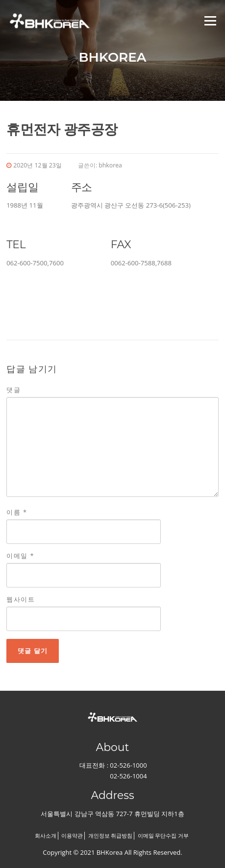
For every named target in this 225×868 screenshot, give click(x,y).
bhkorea (110, 165)
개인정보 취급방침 (111, 836)
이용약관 (72, 836)
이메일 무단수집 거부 (163, 836)
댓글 (13, 390)
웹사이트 (21, 599)
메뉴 (209, 21)
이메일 (20, 556)
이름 (17, 512)
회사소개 (46, 836)
